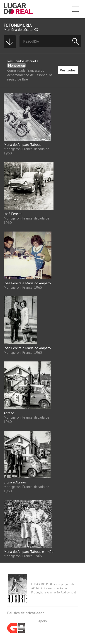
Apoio (27, 626)
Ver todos (68, 70)
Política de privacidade (26, 613)
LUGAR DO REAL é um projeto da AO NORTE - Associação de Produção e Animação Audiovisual (42, 588)
